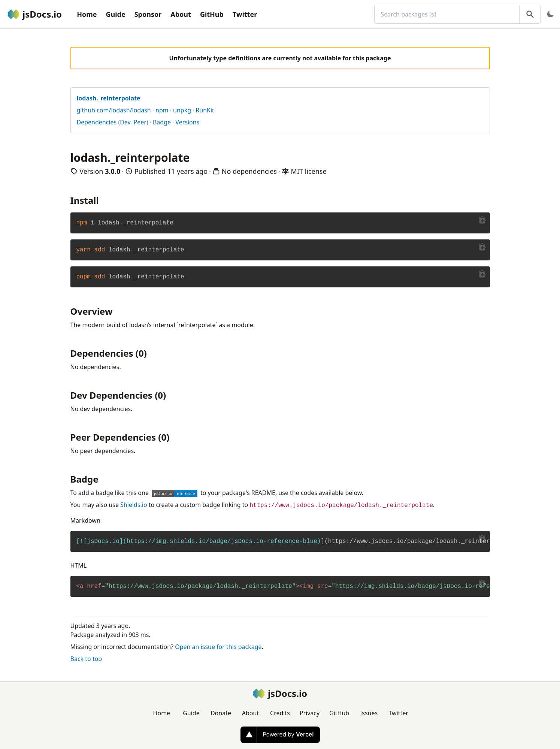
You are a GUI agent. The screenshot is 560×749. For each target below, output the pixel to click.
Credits (280, 713)
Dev (125, 122)
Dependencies (97, 122)
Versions (187, 122)
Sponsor (148, 14)
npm (162, 110)
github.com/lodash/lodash (114, 110)
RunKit (205, 110)
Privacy (310, 713)
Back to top (86, 659)
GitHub (212, 14)
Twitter (245, 14)
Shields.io (134, 505)
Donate (221, 713)
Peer (140, 122)
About (181, 14)
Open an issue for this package (218, 647)
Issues (369, 713)
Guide (115, 14)
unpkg (182, 110)
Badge (162, 122)
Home (87, 14)
